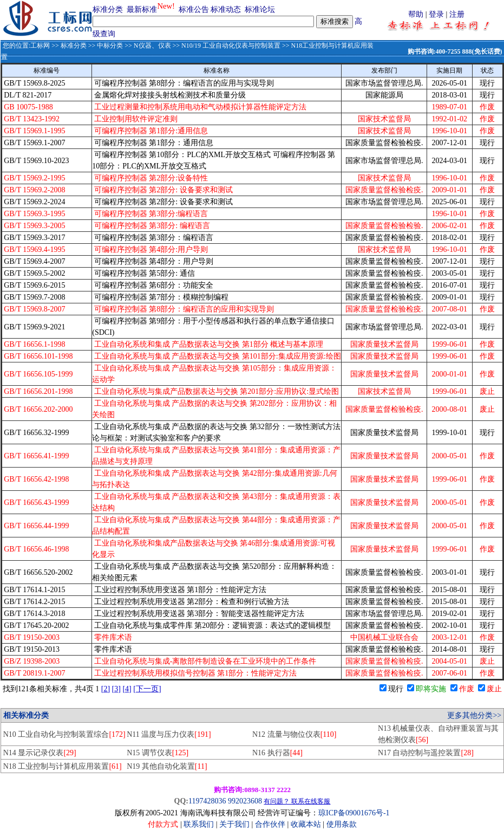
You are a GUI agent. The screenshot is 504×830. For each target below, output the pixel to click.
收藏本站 (306, 824)
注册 (457, 14)
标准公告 (194, 9)
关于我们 (235, 824)
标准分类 (108, 9)
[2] (106, 689)
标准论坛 (260, 9)
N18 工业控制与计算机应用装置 (63, 766)
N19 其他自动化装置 (167, 766)
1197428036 (207, 801)
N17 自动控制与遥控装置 (426, 753)
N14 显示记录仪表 (40, 753)
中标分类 (110, 46)
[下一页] (147, 689)
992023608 (245, 801)
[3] (116, 689)
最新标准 (142, 9)
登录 (436, 14)
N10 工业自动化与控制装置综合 (64, 734)
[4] (127, 689)
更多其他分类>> (474, 715)
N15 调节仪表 (158, 753)
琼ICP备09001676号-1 (354, 813)
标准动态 (226, 9)
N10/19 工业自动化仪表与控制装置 (231, 46)
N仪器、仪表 (152, 46)
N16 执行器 (277, 753)
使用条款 (342, 824)
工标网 (40, 46)
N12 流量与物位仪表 (294, 734)
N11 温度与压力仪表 (169, 734)
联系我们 (199, 824)
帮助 (416, 14)
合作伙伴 (270, 824)
